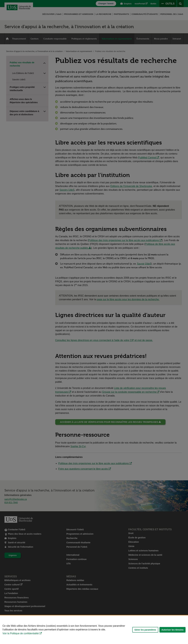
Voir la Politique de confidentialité (21, 633)
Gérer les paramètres (145, 630)
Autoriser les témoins (173, 630)
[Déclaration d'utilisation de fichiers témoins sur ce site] (94, 630)
